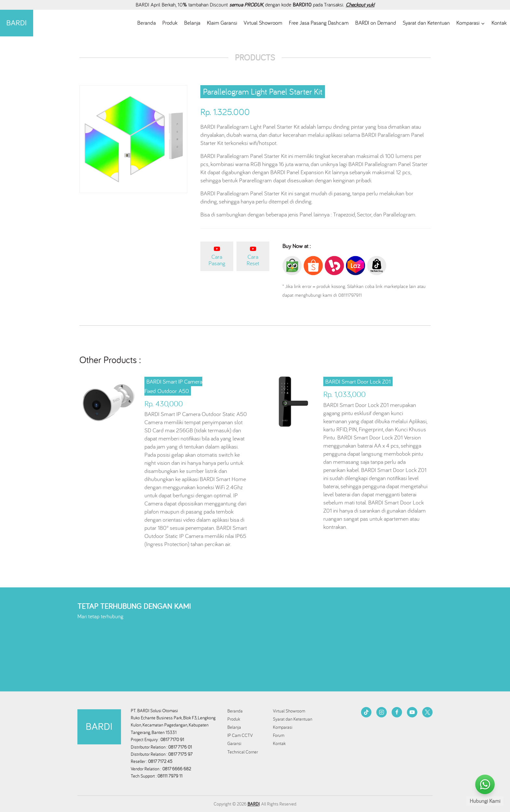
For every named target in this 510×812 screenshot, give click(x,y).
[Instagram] (382, 712)
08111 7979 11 (171, 776)
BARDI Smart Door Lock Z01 (358, 381)
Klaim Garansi (222, 23)
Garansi (234, 743)
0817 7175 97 (180, 754)
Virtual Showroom (263, 23)
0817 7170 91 (172, 740)
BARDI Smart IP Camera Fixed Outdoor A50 (173, 386)
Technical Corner (243, 752)
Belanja (192, 23)
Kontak (499, 23)
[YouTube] (412, 712)
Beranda (147, 23)
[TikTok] (366, 712)
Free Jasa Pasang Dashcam (319, 23)
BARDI (254, 804)
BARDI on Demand (376, 23)
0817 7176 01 (180, 747)
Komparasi (283, 727)
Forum (279, 735)
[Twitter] (427, 712)
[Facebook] (397, 712)
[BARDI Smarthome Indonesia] (17, 23)
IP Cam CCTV (240, 735)
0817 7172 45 (160, 761)
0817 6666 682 (177, 769)
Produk (170, 23)
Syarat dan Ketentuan (426, 23)
